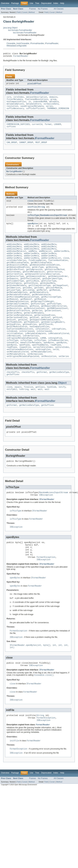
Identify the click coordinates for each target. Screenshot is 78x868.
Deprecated (46, 3)
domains (53, 98)
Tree (37, 3)
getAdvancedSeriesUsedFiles (45, 274)
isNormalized (13, 355)
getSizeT (46, 334)
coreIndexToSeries (16, 269)
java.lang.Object (10, 28)
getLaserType (13, 303)
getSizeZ (23, 337)
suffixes (11, 130)
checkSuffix (13, 395)
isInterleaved (27, 350)
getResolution (14, 324)
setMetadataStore (16, 376)
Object (62, 406)
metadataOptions (15, 106)
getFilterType (49, 292)
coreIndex (19, 98)
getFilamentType (15, 292)
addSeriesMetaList (51, 266)
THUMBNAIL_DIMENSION (58, 112)
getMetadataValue (41, 308)
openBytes (33, 229)
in (30, 104)
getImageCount (60, 298)
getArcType (38, 277)
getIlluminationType (39, 298)
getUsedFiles (13, 342)
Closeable (11, 43)
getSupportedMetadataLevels (45, 337)
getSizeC (34, 334)
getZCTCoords (46, 342)
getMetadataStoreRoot (18, 308)
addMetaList (45, 258)
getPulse (34, 321)
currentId (37, 128)
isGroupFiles (59, 347)
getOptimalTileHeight (42, 316)
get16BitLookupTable (18, 272)
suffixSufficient (35, 112)
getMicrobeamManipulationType (23, 311)
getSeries (37, 326)
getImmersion (13, 300)
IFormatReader (52, 43)
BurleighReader (14, 176)
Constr (25, 12)
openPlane (24, 366)
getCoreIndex (13, 282)
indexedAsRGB (40, 104)
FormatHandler (40, 123)
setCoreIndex (62, 368)
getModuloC (12, 313)
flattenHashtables (58, 269)
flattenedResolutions (37, 101)
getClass (40, 410)
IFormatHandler (37, 43)
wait (33, 413)
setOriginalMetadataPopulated (23, 379)
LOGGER (57, 128)
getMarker (42, 303)
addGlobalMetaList (16, 258)
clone (9, 410)
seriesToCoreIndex (43, 368)
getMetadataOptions (17, 305)
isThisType (33, 221)
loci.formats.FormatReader (25, 33)
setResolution (49, 379)
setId (56, 371)
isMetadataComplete (35, 353)
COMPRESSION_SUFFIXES (18, 128)
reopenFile (25, 368)
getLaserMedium (54, 300)
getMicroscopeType (51, 311)
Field (19, 12)
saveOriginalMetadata (32, 109)
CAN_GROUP (12, 146)
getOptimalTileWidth (18, 319)
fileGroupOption (37, 269)
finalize (29, 410)
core (9, 98)
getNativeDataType (59, 395)
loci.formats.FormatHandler (20, 30)
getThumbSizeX (14, 339)
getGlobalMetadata (16, 298)
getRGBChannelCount (57, 324)
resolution (12, 109)
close (30, 206)
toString (24, 413)
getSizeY (11, 337)
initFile (32, 212)
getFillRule (33, 292)
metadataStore (34, 106)
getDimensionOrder (36, 287)
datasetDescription (37, 98)
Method (32, 12)
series (49, 109)
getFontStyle (31, 295)
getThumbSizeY (31, 339)
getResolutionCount (34, 324)
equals (18, 410)
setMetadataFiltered (18, 373)
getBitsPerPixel (15, 279)
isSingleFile (55, 358)
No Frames (43, 9)
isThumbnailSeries (58, 360)
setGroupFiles (43, 371)
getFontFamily (14, 295)
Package (15, 3)
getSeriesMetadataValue (19, 332)
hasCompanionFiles (16, 104)
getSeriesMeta (14, 329)
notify (62, 410)
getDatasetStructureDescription (42, 285)
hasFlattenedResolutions (20, 347)
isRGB (43, 358)
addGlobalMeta (14, 251)
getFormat (42, 395)
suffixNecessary (15, 112)
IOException (46, 521)
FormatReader (21, 57)
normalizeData (51, 106)
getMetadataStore (39, 305)
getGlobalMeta (48, 295)
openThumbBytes (40, 366)
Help (62, 3)
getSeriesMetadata (34, 329)
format (48, 128)
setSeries (64, 379)
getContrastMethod (55, 279)
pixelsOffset (34, 85)
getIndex (27, 300)
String (41, 212)
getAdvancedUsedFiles (18, 277)
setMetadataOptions (41, 373)
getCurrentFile (15, 285)
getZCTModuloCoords (17, 345)
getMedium (55, 303)
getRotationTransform (18, 326)
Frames (32, 9)
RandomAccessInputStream (53, 221)
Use (31, 3)
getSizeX (57, 334)
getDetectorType (15, 287)
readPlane (56, 366)
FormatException (46, 587)
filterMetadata (15, 101)
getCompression (34, 279)
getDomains (12, 290)
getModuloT (26, 313)
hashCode (52, 410)
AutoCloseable (23, 43)
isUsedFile (12, 363)
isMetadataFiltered (59, 353)
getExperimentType (52, 290)
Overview (5, 3)
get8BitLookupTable (41, 272)
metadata (54, 104)
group (53, 101)
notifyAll (12, 413)
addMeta (33, 258)
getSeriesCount (53, 326)
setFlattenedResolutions (20, 371)
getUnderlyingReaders (53, 339)
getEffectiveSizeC (30, 290)
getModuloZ (40, 313)
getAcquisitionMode (17, 274)
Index (56, 3)
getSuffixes (13, 397)
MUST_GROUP (41, 146)
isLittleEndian (15, 353)
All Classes (59, 9)
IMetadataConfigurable (17, 46)
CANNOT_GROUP (26, 146)
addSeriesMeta (61, 258)
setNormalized (35, 376)
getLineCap (29, 303)
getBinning (52, 277)
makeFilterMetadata (31, 363)
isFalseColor (42, 347)
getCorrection (55, 282)
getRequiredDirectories (54, 321)
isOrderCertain (31, 355)
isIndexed (12, 350)
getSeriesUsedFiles (45, 332)
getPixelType (38, 319)
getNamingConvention (18, 316)
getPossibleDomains (17, 321)
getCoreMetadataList (34, 282)
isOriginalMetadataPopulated (22, 358)
